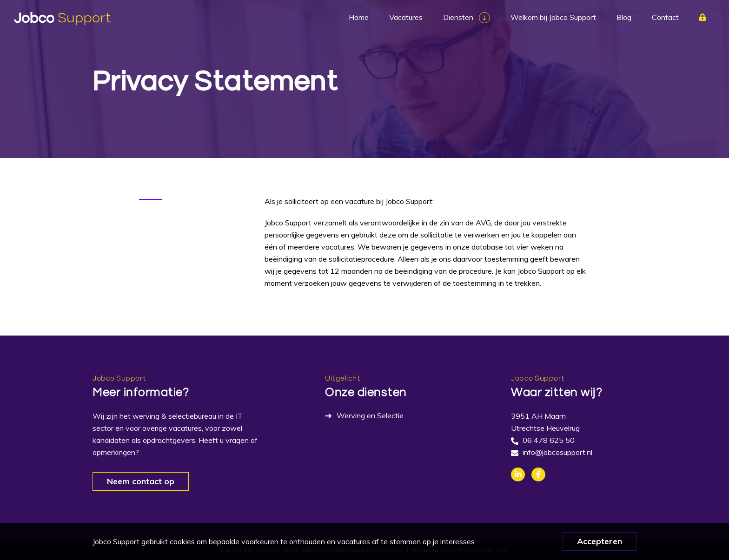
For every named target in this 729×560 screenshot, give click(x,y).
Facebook (538, 474)
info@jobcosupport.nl (557, 452)
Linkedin (518, 474)
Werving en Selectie (370, 415)
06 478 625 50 (549, 440)
